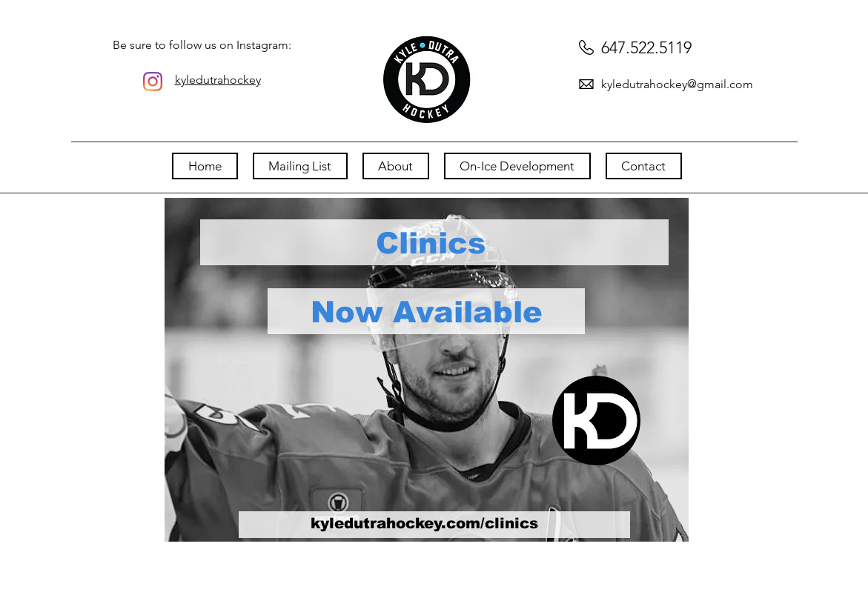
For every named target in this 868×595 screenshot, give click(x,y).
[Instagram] (153, 82)
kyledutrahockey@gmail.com (677, 84)
